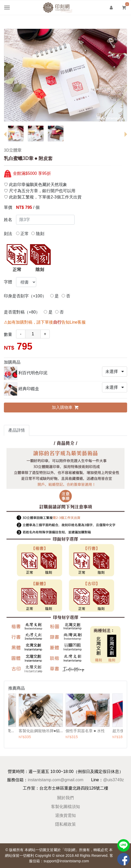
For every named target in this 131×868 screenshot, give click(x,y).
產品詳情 (17, 430)
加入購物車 (66, 407)
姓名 (8, 220)
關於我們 (65, 798)
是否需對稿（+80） (22, 312)
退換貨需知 (65, 815)
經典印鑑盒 (29, 389)
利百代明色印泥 (33, 373)
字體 (8, 282)
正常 (22, 234)
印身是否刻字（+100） (25, 296)
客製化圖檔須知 (65, 807)
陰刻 (38, 234)
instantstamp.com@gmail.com (56, 780)
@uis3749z (113, 780)
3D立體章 (13, 150)
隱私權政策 (65, 824)
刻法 (8, 234)
